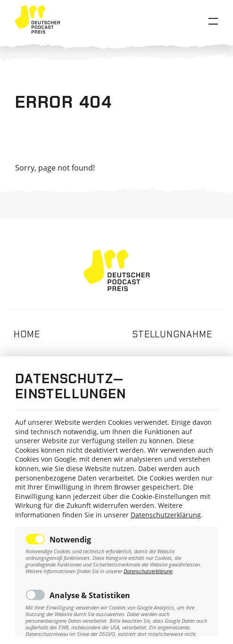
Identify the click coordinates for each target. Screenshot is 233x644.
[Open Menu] (213, 21)
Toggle (35, 539)
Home (27, 334)
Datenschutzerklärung (166, 515)
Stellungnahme (172, 334)
